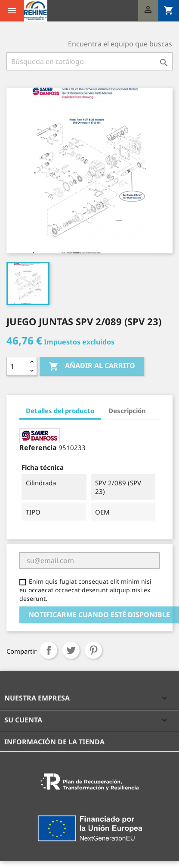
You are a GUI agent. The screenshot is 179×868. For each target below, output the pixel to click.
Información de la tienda (54, 742)
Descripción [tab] (127, 411)
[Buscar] (89, 61)
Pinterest (93, 650)
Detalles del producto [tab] (60, 411)
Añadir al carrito (92, 366)
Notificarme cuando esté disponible (99, 615)
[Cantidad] (17, 366)
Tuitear (71, 650)
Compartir (49, 650)
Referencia (38, 448)
